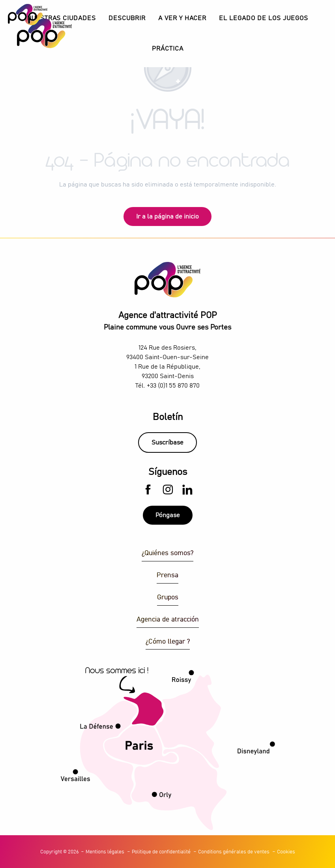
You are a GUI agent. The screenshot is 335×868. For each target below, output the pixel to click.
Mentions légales (105, 852)
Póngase (168, 515)
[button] (127, 18)
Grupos (168, 598)
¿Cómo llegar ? (168, 642)
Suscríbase (167, 442)
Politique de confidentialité (161, 852)
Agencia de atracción (168, 620)
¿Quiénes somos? (167, 553)
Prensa (167, 575)
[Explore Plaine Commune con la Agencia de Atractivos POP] (28, 15)
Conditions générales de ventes (234, 852)
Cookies (286, 852)
